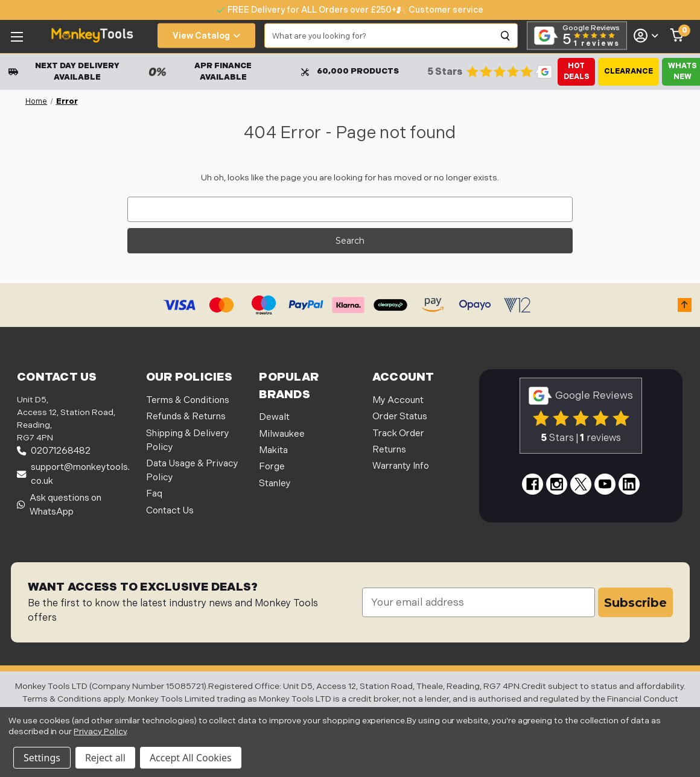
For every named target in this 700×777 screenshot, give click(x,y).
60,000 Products (350, 71)
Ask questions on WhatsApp (59, 505)
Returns (389, 450)
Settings (42, 758)
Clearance (628, 71)
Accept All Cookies (191, 758)
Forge (272, 467)
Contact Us (170, 511)
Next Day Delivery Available (64, 72)
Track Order (398, 433)
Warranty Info (401, 466)
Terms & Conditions (188, 400)
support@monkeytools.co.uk (73, 474)
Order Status (400, 417)
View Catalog (206, 36)
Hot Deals (576, 71)
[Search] (506, 36)
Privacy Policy (100, 731)
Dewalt (274, 417)
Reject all (105, 758)
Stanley (275, 484)
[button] (685, 305)
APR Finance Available (200, 72)
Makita (273, 450)
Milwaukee (282, 434)
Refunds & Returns (186, 417)
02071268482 (54, 451)
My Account (398, 400)
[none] (440, 10)
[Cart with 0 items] (677, 36)
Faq (154, 494)
